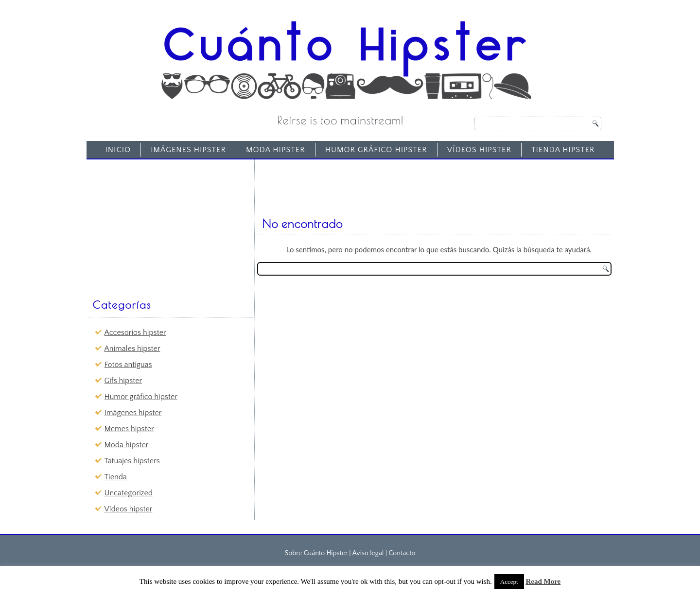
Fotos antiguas (128, 365)
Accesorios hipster (135, 332)
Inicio (118, 150)
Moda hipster (276, 150)
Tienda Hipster (563, 150)
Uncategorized (129, 493)
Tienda (116, 477)
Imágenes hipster (188, 150)
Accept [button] (509, 582)
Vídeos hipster (479, 150)
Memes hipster (129, 429)
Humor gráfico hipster (376, 150)
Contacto (402, 553)
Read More (543, 581)
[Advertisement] (163, 224)
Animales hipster (132, 349)
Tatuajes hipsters (132, 461)
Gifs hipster (123, 381)
